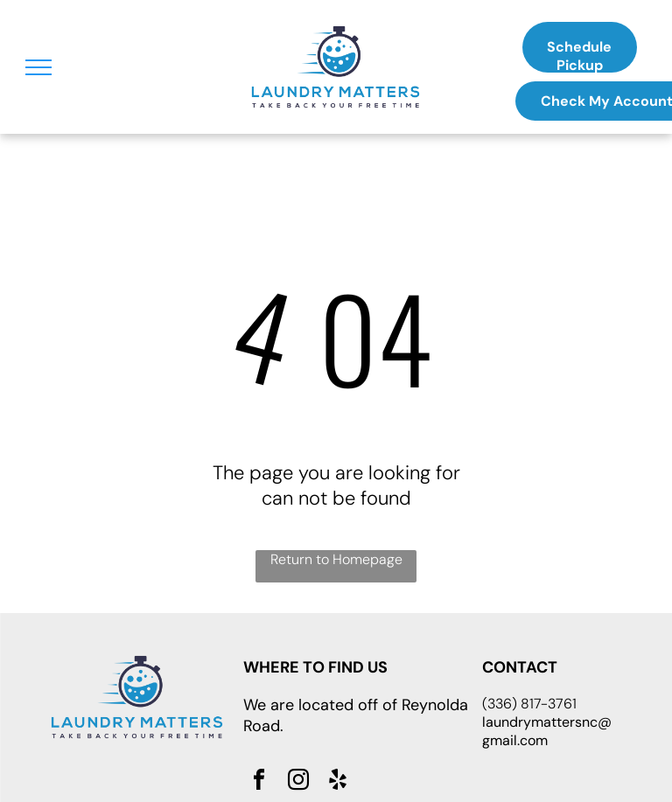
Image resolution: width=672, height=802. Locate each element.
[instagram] (298, 782)
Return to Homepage (336, 559)
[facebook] (259, 782)
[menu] (38, 67)
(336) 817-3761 (529, 704)
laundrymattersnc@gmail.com (547, 731)
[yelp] (338, 782)
